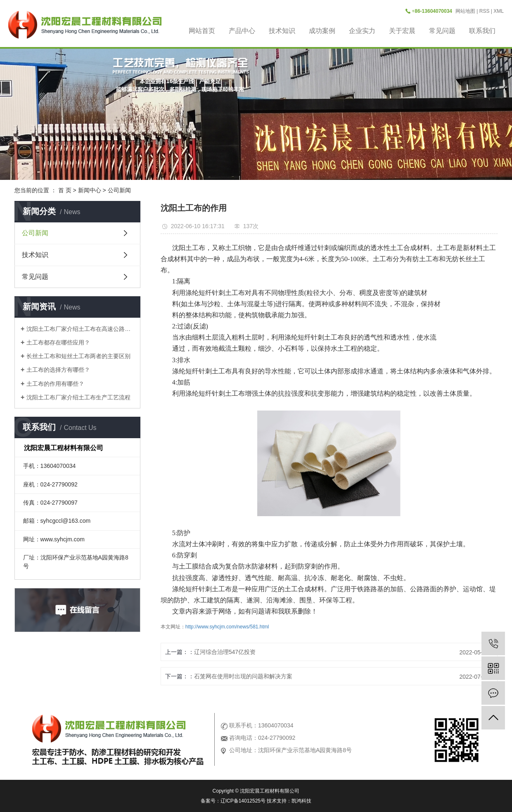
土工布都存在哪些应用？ (58, 342)
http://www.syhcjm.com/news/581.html (227, 627)
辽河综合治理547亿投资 (225, 652)
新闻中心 (90, 190)
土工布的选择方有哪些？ (58, 370)
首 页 (65, 190)
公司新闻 (119, 190)
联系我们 (482, 31)
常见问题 (442, 31)
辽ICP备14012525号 (243, 801)
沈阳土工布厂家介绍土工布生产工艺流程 (78, 397)
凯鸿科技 (301, 801)
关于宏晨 (402, 31)
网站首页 (202, 31)
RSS (485, 11)
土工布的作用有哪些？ (55, 384)
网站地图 (465, 11)
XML (499, 11)
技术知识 (282, 31)
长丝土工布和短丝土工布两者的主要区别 (78, 356)
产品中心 (242, 31)
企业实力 (362, 31)
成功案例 (322, 31)
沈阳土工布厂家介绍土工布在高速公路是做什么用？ (80, 329)
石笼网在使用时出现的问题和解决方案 (243, 676)
